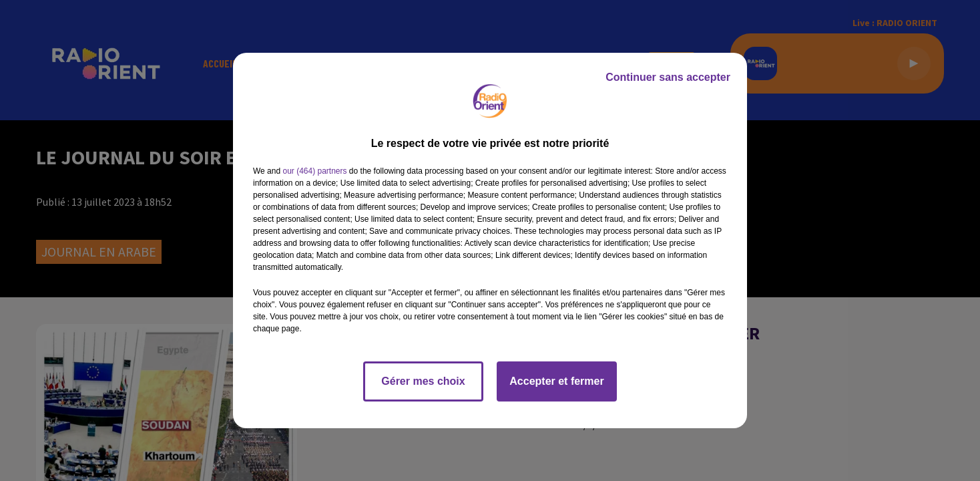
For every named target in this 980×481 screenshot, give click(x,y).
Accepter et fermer (556, 381)
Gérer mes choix (423, 381)
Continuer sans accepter (668, 77)
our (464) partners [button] (314, 171)
